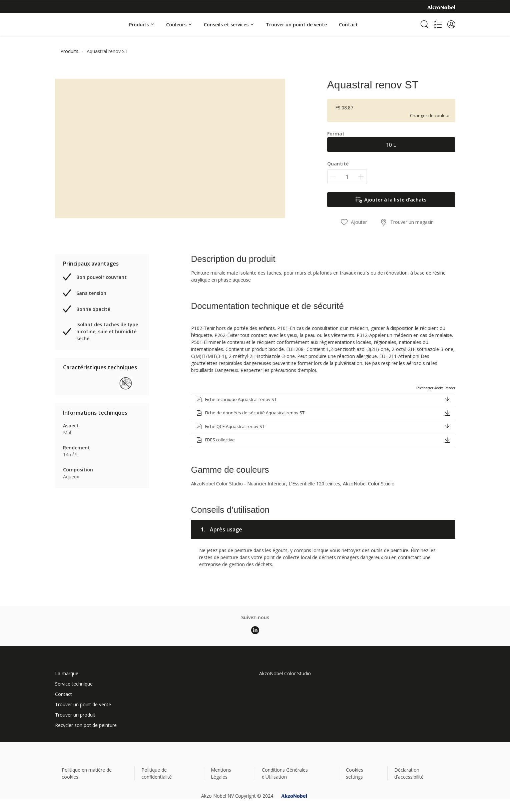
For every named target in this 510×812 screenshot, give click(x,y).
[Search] (425, 24)
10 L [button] (391, 145)
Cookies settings (355, 773)
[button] (451, 24)
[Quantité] (347, 177)
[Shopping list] (438, 24)
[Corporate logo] (441, 7)
